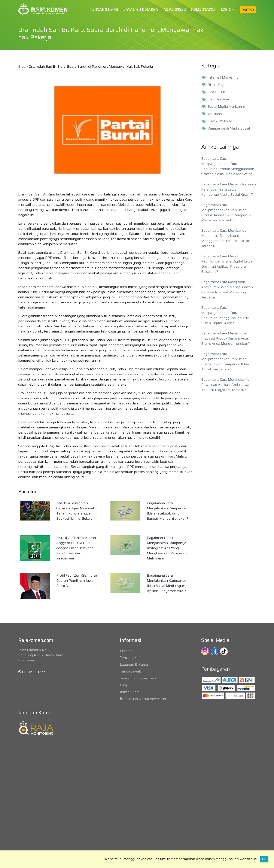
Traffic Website (220, 121)
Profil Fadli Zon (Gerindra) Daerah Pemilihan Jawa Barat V (77, 581)
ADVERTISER (175, 9)
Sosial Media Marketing (226, 107)
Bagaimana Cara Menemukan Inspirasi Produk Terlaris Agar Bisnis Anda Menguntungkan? (226, 338)
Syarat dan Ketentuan (138, 678)
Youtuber (215, 114)
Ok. (264, 859)
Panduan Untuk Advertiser (145, 699)
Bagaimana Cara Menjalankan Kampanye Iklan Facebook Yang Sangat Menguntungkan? (168, 511)
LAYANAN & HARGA (141, 9)
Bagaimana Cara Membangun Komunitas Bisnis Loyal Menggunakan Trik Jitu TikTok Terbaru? (226, 238)
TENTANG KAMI (104, 9)
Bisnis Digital (218, 85)
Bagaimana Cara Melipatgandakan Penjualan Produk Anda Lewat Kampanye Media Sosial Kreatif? (226, 213)
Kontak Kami (130, 692)
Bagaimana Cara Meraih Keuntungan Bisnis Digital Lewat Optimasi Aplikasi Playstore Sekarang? (228, 264)
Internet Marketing (223, 78)
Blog (22, 66)
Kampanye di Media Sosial (229, 128)
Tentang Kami (131, 658)
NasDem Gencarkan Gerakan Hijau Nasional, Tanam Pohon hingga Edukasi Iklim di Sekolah (75, 511)
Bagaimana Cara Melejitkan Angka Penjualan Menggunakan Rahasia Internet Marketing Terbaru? (227, 290)
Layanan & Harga (134, 664)
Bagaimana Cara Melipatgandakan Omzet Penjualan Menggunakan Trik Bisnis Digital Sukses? (225, 315)
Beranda (127, 651)
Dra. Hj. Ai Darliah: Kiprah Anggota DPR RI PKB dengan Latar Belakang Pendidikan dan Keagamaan (76, 548)
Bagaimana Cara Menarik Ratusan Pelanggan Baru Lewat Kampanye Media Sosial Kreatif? (229, 189)
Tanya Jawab (130, 671)
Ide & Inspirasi (219, 99)
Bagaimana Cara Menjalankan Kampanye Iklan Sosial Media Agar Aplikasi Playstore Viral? (167, 583)
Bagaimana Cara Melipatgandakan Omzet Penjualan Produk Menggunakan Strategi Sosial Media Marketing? (228, 166)
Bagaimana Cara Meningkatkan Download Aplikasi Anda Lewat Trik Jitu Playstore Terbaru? (226, 385)
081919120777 (32, 672)
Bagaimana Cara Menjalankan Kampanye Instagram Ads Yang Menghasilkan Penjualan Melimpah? (167, 548)
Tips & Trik (216, 92)
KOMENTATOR (203, 9)
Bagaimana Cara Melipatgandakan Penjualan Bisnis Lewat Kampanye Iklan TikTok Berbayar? (225, 362)
